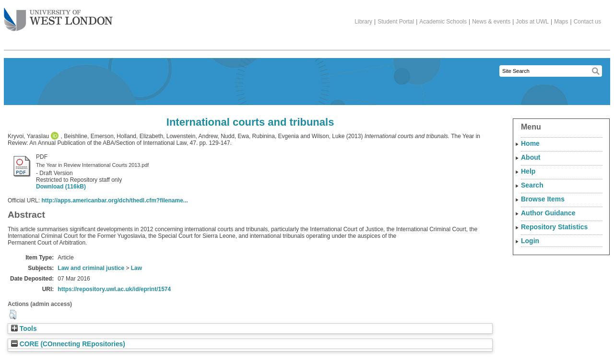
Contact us (587, 22)
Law (136, 268)
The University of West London (58, 16)
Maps (561, 22)
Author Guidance (548, 213)
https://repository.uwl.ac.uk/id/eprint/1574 (114, 289)
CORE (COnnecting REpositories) (68, 344)
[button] (13, 315)
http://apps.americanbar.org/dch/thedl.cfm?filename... (114, 200)
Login (530, 241)
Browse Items (543, 199)
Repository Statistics (554, 227)
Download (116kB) (61, 187)
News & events (491, 22)
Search (532, 185)
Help (528, 171)
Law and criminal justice (91, 268)
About (531, 157)
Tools (24, 329)
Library (363, 22)
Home (530, 143)
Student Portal (396, 22)
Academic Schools (443, 22)
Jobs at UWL (532, 22)
